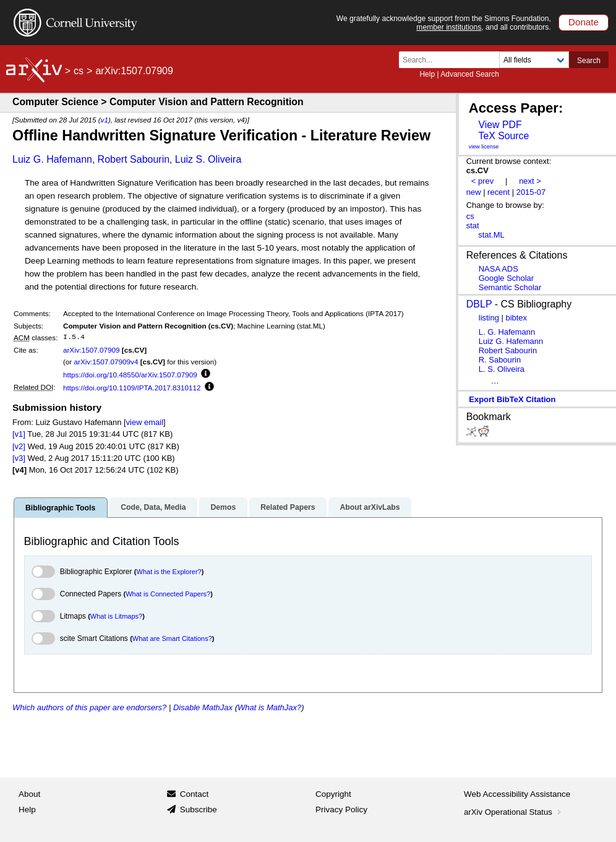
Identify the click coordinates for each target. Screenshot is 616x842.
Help (427, 74)
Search (589, 61)
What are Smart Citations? (172, 638)
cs (79, 71)
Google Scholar (506, 278)
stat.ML (491, 235)
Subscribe (199, 810)
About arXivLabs (370, 507)
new (474, 192)
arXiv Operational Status (514, 812)
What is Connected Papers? (168, 594)
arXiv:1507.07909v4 (106, 362)
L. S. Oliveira (502, 369)
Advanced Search (470, 74)
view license (484, 147)
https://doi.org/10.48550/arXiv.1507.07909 (130, 375)
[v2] (19, 446)
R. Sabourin (500, 360)
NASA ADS (498, 269)
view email (145, 422)
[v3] (19, 458)
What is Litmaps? (116, 616)
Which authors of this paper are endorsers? (89, 707)
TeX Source (503, 136)
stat (473, 226)
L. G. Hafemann (507, 332)
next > (530, 181)
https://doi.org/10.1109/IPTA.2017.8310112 (132, 388)
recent (498, 192)
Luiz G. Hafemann (52, 159)
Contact (195, 794)
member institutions (449, 27)
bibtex (516, 318)
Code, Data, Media (153, 507)
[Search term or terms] (453, 60)
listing (489, 318)
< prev (482, 181)
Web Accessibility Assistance (517, 794)
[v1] (19, 434)
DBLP (479, 304)
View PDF (500, 125)
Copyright (333, 794)
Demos (223, 507)
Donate (584, 22)
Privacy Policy (341, 810)
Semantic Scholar (510, 287)
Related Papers (288, 507)
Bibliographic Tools (60, 508)
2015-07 (531, 192)
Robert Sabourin (134, 159)
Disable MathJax (203, 707)
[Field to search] (534, 60)
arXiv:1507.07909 (92, 350)
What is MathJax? (269, 707)
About (29, 794)
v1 (105, 120)
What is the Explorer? (169, 572)
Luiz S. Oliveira (208, 159)
